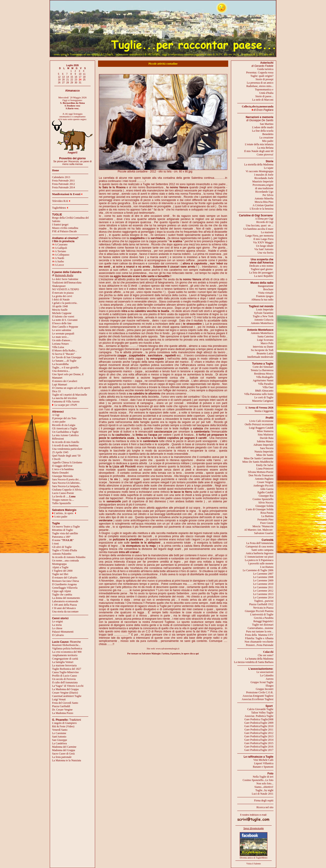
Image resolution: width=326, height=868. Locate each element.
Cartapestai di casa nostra (259, 546)
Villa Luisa (58, 347)
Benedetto (268, 134)
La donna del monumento (66, 598)
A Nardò (58, 258)
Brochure (268, 289)
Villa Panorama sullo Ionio (259, 394)
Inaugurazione (266, 286)
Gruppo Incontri (265, 689)
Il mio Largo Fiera (263, 239)
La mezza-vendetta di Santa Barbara (254, 662)
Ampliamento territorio (65, 655)
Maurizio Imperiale (263, 181)
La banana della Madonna (259, 659)
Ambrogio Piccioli (263, 486)
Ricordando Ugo (264, 192)
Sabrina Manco (265, 441)
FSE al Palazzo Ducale (65, 231)
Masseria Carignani (263, 401)
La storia (57, 625)
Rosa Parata (267, 513)
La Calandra (267, 675)
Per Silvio (268, 195)
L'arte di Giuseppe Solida (260, 509)
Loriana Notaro (60, 344)
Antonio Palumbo (62, 554)
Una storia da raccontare (65, 612)
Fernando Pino (265, 520)
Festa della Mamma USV (259, 635)
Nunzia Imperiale (264, 452)
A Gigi (56, 415)
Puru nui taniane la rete (259, 631)
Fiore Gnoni (267, 523)
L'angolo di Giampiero (64, 723)
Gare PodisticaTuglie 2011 (259, 730)
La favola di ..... (64, 496)
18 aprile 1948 (60, 306)
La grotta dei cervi (62, 296)
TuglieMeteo (59, 208)
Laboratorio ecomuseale (65, 601)
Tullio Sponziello (61, 503)
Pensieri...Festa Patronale (260, 645)
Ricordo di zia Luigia (64, 425)
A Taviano (59, 251)
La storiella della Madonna (259, 164)
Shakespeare (59, 286)
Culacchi (268, 652)
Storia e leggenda (264, 411)
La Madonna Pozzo (63, 713)
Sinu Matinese (266, 435)
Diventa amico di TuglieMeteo (254, 858)
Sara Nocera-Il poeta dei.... (67, 479)
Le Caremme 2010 (263, 584)
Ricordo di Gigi (265, 222)
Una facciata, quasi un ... (260, 225)
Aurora (270, 679)
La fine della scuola (263, 131)
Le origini (58, 621)
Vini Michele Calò (263, 760)
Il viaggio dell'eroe (62, 466)
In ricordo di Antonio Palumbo (69, 557)
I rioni (55, 544)
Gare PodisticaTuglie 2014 (259, 740)
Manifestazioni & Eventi (66, 194)
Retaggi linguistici (263, 621)
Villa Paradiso (266, 384)
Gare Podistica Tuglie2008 (259, 719)
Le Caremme (59, 733)
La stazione (267, 232)
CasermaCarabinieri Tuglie (67, 696)
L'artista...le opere (64, 513)
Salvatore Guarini (264, 533)
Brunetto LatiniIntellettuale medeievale (260, 355)
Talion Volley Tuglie (262, 713)
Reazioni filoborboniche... (66, 645)
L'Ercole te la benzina (261, 209)
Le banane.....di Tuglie (64, 361)
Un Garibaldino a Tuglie (65, 432)
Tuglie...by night (264, 790)
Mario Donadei (60, 473)
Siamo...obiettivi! (264, 787)
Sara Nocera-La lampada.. (66, 486)
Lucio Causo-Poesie (63, 493)
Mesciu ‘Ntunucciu (263, 526)
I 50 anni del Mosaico (64, 608)
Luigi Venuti (59, 699)
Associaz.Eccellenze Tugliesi (258, 699)
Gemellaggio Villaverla (65, 588)
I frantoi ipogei (60, 225)
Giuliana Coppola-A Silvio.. (67, 490)
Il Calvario (58, 635)
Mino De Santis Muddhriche (258, 462)
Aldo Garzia (267, 489)
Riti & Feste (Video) (63, 726)
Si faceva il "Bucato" (64, 354)
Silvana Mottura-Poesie (261, 472)
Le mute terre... (60, 337)
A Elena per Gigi (264, 219)
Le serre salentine (62, 330)
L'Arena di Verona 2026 (260, 408)
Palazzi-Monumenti (63, 632)
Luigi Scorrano (265, 340)
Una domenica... (61, 371)
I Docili (56, 459)
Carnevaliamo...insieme (261, 628)
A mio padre (59, 422)
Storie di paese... (264, 96)
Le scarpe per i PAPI (66, 405)
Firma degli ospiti (264, 800)
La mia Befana (265, 148)
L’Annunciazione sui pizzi (259, 557)
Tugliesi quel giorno (262, 269)
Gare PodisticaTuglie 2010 (259, 726)
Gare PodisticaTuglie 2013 (259, 736)
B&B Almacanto (264, 391)
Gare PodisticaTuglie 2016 (259, 747)
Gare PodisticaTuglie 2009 (259, 723)
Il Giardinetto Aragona (64, 584)
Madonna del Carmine (64, 747)
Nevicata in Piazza (263, 608)
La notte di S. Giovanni (65, 320)
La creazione (266, 138)
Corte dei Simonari (263, 367)
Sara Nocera (267, 448)
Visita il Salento (254, 864)
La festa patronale (62, 757)
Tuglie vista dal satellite (65, 533)
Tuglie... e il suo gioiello (65, 368)
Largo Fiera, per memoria (259, 236)
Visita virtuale (266, 293)
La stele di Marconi (263, 100)
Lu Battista (267, 516)
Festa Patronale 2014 (64, 187)
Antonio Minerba (264, 198)
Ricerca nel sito (265, 807)
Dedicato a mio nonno (261, 266)
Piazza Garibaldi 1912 (261, 604)
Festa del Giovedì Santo (65, 703)
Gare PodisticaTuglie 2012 (259, 733)
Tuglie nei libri (60, 574)
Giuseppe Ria (266, 496)
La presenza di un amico (260, 83)
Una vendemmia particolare (67, 449)
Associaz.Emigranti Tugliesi (258, 696)
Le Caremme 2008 (263, 577)
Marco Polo (267, 343)
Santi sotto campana (262, 550)
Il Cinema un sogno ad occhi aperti (71, 388)
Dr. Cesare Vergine (62, 710)
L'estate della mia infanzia (259, 144)
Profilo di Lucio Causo (65, 676)
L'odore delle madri (263, 127)
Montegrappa (59, 564)
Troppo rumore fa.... (63, 500)
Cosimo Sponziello (263, 499)
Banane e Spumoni (263, 767)
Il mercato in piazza (63, 293)
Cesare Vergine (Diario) (65, 693)
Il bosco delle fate (62, 323)
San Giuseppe (60, 740)
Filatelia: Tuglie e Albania (259, 638)
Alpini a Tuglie (60, 567)
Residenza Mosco (264, 374)
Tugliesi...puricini (264, 601)
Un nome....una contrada (65, 561)
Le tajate (269, 168)
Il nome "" (63, 540)
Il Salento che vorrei (63, 317)
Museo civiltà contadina (65, 228)
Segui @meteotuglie (254, 828)
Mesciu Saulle (60, 310)
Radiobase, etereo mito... (260, 86)
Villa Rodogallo (265, 377)
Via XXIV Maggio (263, 242)
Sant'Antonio (59, 737)
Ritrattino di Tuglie (62, 530)
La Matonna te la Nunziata (67, 760)
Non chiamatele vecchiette (259, 642)
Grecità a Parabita (264, 618)
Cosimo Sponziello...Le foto (258, 780)
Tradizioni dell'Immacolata (67, 283)
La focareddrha (60, 364)
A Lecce (58, 265)
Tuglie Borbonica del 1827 (67, 669)
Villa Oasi (268, 387)
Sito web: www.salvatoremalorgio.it (163, 649)
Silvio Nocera (266, 503)
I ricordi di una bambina (65, 445)
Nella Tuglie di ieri (263, 777)
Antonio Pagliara (264, 479)
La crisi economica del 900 (67, 652)
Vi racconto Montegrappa (260, 171)
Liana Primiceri (265, 469)
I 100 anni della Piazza (64, 605)
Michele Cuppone (62, 313)
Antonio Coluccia (264, 320)
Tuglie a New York (263, 316)
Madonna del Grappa (64, 750)
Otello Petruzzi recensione (259, 424)
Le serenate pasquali (63, 334)
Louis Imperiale (265, 309)
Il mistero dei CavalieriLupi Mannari (65, 383)
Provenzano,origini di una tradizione (263, 187)
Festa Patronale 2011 (63, 181)
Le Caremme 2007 (263, 574)
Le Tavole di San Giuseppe (67, 357)
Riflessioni (58, 439)
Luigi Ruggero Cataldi (261, 428)
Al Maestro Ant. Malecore (258, 530)
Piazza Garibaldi (61, 706)
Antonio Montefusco (262, 323)
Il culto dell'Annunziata (65, 682)
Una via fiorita (266, 253)
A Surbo (58, 261)
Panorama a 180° (61, 537)
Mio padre (268, 141)
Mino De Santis (265, 455)
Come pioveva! (265, 155)
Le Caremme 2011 (263, 587)
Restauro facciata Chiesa (66, 581)
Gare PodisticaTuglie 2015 (259, 743)
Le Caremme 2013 (263, 594)
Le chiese (57, 628)
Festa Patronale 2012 (64, 184)
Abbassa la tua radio (262, 300)
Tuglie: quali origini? (262, 76)
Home (56, 170)
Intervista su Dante (263, 347)
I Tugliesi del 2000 (62, 571)
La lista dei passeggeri (261, 273)
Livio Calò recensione (261, 421)
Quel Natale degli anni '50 (66, 456)
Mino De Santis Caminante (259, 458)
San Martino (267, 124)
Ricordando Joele (264, 178)
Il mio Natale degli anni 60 (259, 151)
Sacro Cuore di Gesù (63, 754)
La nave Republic (264, 276)
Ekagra (270, 686)
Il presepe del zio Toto (64, 418)
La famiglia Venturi (63, 662)
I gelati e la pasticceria (64, 303)
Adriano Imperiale (263, 445)
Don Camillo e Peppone (65, 327)
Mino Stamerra (265, 431)
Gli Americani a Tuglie (65, 428)
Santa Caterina (265, 336)
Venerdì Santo (60, 730)
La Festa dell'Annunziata (260, 543)
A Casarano (60, 244)
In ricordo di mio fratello (66, 442)
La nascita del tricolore (65, 398)
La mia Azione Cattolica (65, 435)
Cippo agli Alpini (61, 591)
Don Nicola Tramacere (261, 475)
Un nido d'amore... (62, 340)
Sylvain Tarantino (264, 313)
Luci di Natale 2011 (262, 794)
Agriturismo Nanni (263, 380)
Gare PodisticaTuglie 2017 (259, 750)
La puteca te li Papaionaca (259, 560)
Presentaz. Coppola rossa (260, 73)
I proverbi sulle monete (261, 563)
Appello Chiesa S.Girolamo (67, 462)
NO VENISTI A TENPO (66, 289)
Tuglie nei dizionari (263, 625)
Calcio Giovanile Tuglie (260, 709)
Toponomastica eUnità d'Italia (264, 91)
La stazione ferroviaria (64, 665)
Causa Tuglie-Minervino (65, 672)
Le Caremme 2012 (263, 591)
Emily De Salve (265, 465)
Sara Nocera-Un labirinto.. (66, 483)
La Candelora (59, 743)
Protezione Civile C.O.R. (260, 692)
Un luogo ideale (265, 246)
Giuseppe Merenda (62, 476)
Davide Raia (267, 438)
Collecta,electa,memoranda (258, 106)
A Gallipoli (60, 248)
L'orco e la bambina (63, 469)
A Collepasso (61, 255)
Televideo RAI (61, 201)
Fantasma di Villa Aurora (66, 401)
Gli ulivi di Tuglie (62, 547)
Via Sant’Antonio (264, 249)
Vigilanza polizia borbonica (67, 648)
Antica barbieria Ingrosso (260, 553)
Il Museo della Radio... (65, 351)
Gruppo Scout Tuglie (262, 682)
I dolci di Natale (61, 300)
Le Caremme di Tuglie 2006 (258, 570)
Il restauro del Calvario (65, 578)
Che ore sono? (266, 655)
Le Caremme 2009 (263, 580)
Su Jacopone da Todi (262, 350)
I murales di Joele (264, 175)
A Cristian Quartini (263, 205)
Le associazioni (265, 672)
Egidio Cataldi (266, 492)
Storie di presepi (265, 79)
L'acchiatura (267, 567)
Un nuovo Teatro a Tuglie (66, 527)
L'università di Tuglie (262, 614)
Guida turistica (265, 69)
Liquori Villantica (264, 763)
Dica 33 (56, 391)
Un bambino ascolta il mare (258, 229)
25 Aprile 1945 (60, 452)
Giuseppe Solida (265, 506)
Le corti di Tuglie (264, 397)
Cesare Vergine (265, 482)
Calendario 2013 (61, 177)
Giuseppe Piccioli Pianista (259, 611)
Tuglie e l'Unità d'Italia (65, 550)
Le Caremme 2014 (263, 597)
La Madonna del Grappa (65, 689)
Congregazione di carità (65, 659)
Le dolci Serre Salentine (65, 279)
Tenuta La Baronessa (262, 370)
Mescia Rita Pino (264, 202)
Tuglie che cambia (62, 595)
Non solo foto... (265, 783)
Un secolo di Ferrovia (64, 679)
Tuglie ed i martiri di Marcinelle (70, 395)
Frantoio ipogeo (265, 296)
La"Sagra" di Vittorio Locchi (68, 686)
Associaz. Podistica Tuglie (259, 716)
